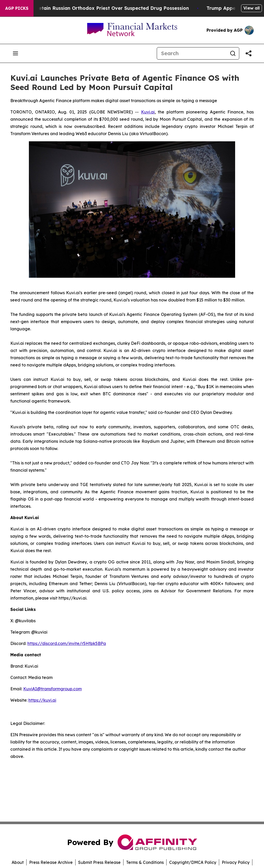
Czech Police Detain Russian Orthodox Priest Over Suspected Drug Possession (101, 8)
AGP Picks (17, 8)
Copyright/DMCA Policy (193, 862)
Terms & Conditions (145, 862)
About (18, 862)
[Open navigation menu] (15, 53)
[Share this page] (249, 53)
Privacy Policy (236, 862)
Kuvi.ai (148, 112)
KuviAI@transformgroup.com (52, 689)
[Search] (192, 53)
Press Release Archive (51, 862)
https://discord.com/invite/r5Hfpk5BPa (67, 643)
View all (251, 8)
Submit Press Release (99, 862)
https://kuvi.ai (42, 700)
